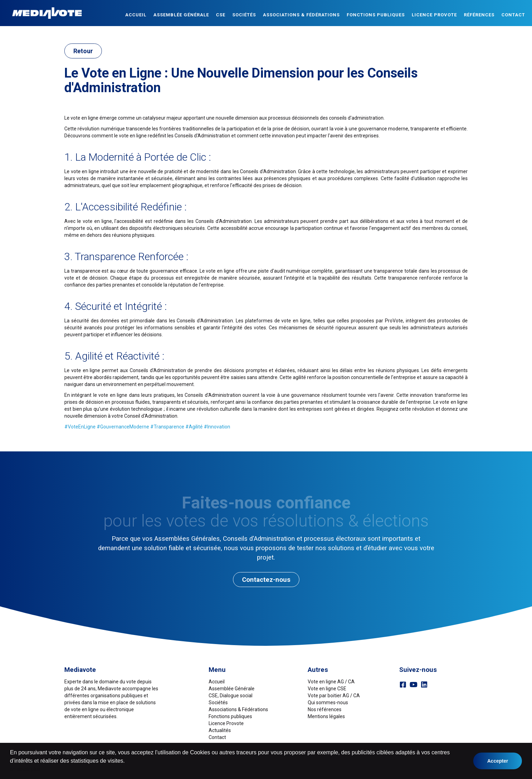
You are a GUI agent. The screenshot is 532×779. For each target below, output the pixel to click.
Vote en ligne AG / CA (331, 682)
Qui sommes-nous (328, 702)
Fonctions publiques (376, 15)
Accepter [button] (498, 761)
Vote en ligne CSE (327, 689)
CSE (221, 15)
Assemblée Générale (181, 15)
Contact (513, 15)
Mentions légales (326, 716)
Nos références (325, 709)
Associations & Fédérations (301, 15)
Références (479, 15)
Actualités (220, 730)
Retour (83, 51)
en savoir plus (25, 769)
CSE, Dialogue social (231, 696)
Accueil (136, 15)
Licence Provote (226, 723)
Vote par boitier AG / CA (334, 696)
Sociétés (244, 15)
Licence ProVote (434, 15)
